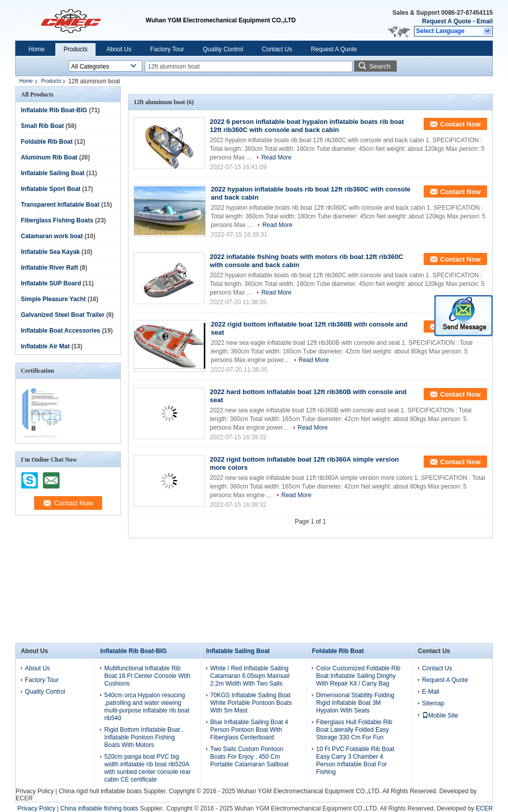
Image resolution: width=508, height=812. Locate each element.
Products (75, 49)
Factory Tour (167, 49)
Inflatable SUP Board (51, 283)
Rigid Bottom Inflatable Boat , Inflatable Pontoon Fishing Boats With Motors (144, 737)
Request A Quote (447, 21)
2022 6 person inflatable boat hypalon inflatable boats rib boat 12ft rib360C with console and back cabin (307, 126)
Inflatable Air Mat (45, 346)
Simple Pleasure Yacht (53, 299)
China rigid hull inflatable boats (100, 791)
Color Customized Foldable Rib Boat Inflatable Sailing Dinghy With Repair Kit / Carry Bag (358, 676)
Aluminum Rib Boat (49, 157)
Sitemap (433, 703)
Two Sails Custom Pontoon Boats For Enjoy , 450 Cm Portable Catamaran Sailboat (249, 757)
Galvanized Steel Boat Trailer (63, 315)
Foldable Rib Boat (47, 142)
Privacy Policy (35, 791)
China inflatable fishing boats (99, 808)
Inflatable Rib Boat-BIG (54, 110)
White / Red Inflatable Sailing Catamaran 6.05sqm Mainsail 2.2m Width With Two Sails (250, 676)
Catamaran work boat (52, 236)
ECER (24, 798)
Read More (276, 157)
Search (380, 66)
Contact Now (461, 124)
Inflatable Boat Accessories (60, 331)
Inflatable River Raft (50, 268)
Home (37, 49)
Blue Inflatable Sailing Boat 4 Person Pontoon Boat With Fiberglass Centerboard (249, 730)
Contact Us (277, 49)
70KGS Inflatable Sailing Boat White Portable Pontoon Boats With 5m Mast (251, 703)
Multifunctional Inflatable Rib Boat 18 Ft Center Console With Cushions (147, 676)
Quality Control (223, 49)
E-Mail (431, 692)
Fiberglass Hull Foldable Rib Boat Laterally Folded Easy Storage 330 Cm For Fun (354, 730)
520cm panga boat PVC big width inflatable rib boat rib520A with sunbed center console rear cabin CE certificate (147, 768)
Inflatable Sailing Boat (53, 173)
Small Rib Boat (42, 126)
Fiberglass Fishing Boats (57, 220)
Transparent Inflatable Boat (60, 205)
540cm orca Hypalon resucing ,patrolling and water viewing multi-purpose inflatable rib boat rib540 (147, 707)
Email (485, 21)
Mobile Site (440, 716)
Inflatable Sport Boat (51, 189)
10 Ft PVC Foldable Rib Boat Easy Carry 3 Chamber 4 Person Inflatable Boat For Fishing (355, 760)
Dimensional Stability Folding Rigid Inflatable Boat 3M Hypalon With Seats (355, 703)
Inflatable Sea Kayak (50, 252)
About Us (119, 49)
